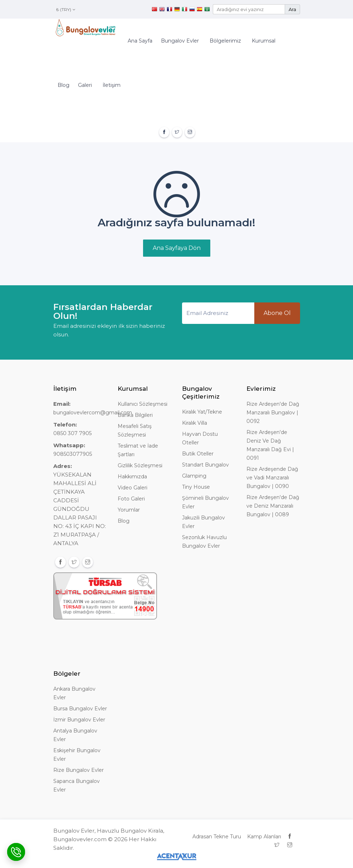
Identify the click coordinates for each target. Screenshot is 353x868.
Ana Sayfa (140, 41)
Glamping (194, 476)
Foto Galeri (131, 499)
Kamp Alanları (264, 837)
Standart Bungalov (205, 465)
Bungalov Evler (180, 41)
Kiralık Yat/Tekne (202, 412)
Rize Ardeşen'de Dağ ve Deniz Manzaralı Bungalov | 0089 (273, 506)
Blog (63, 85)
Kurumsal (264, 41)
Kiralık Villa (195, 423)
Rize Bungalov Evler (79, 770)
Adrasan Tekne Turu (217, 837)
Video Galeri (133, 488)
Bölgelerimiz (225, 41)
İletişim (112, 85)
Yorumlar (129, 510)
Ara (292, 9)
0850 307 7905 (72, 433)
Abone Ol (277, 313)
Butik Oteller (198, 454)
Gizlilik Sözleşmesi (140, 465)
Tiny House (196, 487)
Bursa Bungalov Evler (80, 709)
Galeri (85, 85)
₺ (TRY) (66, 9)
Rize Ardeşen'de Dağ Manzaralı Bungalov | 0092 (273, 413)
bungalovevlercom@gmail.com (93, 413)
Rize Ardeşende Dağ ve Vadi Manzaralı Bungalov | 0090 (272, 478)
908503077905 (73, 454)
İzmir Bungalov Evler (79, 720)
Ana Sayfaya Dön (177, 248)
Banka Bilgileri (135, 415)
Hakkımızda (132, 477)
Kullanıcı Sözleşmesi (143, 404)
